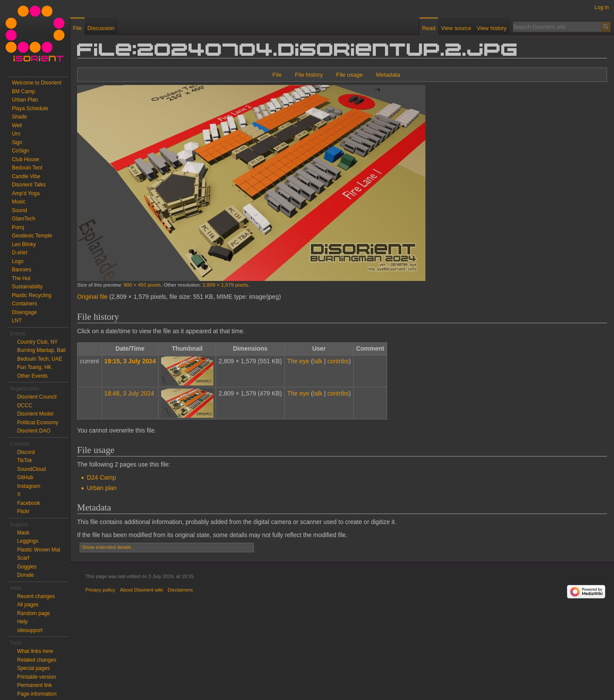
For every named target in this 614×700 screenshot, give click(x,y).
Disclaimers (180, 590)
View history (492, 28)
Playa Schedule (30, 108)
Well (17, 125)
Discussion (101, 28)
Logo (18, 261)
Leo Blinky (24, 244)
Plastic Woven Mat (39, 550)
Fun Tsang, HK (34, 367)
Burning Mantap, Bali (41, 350)
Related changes (37, 660)
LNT (17, 321)
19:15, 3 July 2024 (130, 361)
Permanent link (34, 685)
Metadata (388, 75)
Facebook (29, 503)
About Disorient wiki (142, 590)
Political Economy (38, 423)
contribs (338, 361)
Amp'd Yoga (26, 193)
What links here (35, 651)
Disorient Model (35, 414)
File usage (349, 75)
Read (429, 28)
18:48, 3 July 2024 (129, 393)
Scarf (23, 558)
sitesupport (30, 630)
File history (309, 75)
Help (22, 622)
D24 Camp (101, 477)
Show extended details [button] (107, 547)
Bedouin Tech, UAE (40, 359)
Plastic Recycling (32, 295)
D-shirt (19, 253)
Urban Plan (25, 100)
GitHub (25, 477)
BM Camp (23, 91)
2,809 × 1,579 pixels (225, 285)
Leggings (28, 541)
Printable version (36, 677)
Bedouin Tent (27, 168)
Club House (25, 159)
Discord (26, 452)
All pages (28, 605)
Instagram (29, 486)
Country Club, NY (37, 342)
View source (456, 28)
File (277, 75)
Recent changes (36, 596)
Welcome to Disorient (37, 83)
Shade (19, 117)
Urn (16, 134)
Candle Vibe (26, 176)
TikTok (24, 460)
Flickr (23, 511)
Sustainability (27, 287)
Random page (33, 613)
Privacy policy (100, 590)
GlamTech (24, 219)
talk (318, 361)
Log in (602, 7)
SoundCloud (31, 469)
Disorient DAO (34, 431)
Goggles (27, 567)
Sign (17, 142)
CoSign (20, 151)
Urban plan (102, 488)
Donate (25, 575)
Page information (37, 694)
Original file (92, 297)
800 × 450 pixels (142, 285)
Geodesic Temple (32, 236)
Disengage (24, 312)
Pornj (18, 227)
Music (19, 202)
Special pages (33, 668)
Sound (19, 210)
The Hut (21, 278)
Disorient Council (37, 397)
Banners (22, 270)
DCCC (25, 406)
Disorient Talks (29, 185)
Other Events (32, 376)
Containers (24, 304)
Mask (23, 533)
